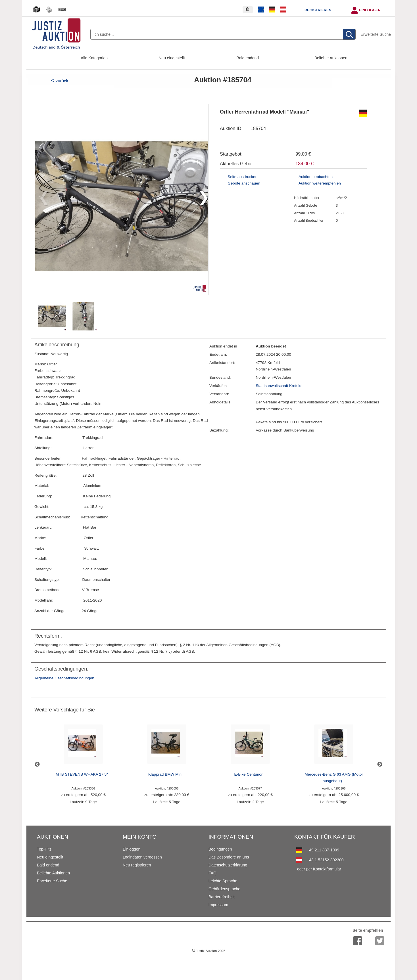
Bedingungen (220, 849)
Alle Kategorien (94, 58)
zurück (62, 81)
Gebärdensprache (224, 889)
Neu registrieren (137, 865)
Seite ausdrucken (242, 177)
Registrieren (318, 10)
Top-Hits (44, 849)
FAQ (212, 873)
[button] (202, 199)
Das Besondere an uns (229, 857)
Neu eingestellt (172, 58)
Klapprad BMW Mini (165, 774)
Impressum (218, 905)
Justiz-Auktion (208, 951)
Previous (37, 765)
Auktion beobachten (316, 177)
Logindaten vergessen (142, 857)
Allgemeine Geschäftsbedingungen (64, 678)
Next (380, 765)
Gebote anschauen (244, 183)
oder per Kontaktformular (319, 869)
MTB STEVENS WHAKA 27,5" (82, 774)
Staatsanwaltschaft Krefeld (279, 386)
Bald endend (248, 58)
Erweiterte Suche (376, 34)
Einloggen (370, 10)
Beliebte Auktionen (331, 58)
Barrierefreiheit (222, 897)
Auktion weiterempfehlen (320, 183)
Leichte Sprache (223, 881)
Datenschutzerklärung (228, 865)
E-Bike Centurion (249, 774)
